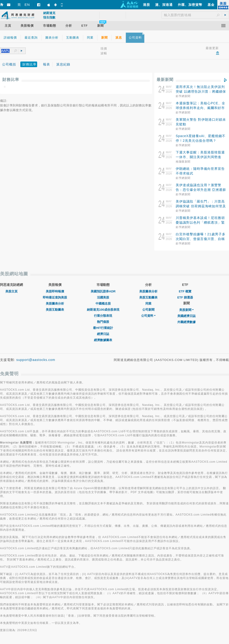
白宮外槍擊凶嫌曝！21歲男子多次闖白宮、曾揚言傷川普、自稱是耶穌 (201, 239)
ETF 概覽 (185, 291)
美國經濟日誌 (186, 316)
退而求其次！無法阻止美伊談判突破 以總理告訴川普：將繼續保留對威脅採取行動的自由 (201, 91)
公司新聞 (148, 310)
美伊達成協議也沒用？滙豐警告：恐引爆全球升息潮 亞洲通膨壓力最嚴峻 (201, 190)
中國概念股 (103, 304)
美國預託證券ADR (103, 291)
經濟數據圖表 (103, 340)
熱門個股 (103, 322)
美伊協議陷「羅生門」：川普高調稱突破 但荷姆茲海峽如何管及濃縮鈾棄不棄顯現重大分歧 (201, 206)
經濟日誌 (103, 334)
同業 (148, 304)
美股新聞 (186, 310)
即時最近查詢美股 (55, 297)
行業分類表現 (103, 316)
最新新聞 (165, 80)
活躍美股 (103, 297)
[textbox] (8, 51)
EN (27, 5)
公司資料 (148, 316)
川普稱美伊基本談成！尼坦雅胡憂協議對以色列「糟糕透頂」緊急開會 (200, 222)
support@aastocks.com (36, 360)
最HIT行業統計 (103, 328)
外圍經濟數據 (186, 322)
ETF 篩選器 (185, 297)
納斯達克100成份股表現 (103, 310)
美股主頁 (11, 291)
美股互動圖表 (55, 310)
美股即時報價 (55, 291)
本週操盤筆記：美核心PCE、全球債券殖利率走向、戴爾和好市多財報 (200, 108)
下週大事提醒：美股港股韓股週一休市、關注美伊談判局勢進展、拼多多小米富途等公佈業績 (200, 157)
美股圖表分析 (55, 304)
